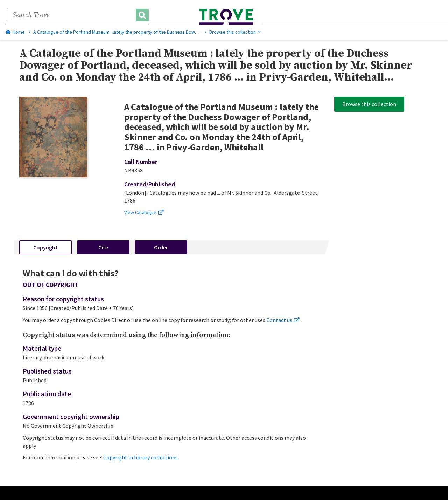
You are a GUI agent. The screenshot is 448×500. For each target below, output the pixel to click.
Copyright (45, 247)
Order (161, 247)
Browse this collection (235, 32)
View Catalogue (144, 212)
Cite (103, 247)
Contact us (283, 320)
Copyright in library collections (141, 457)
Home (15, 32)
